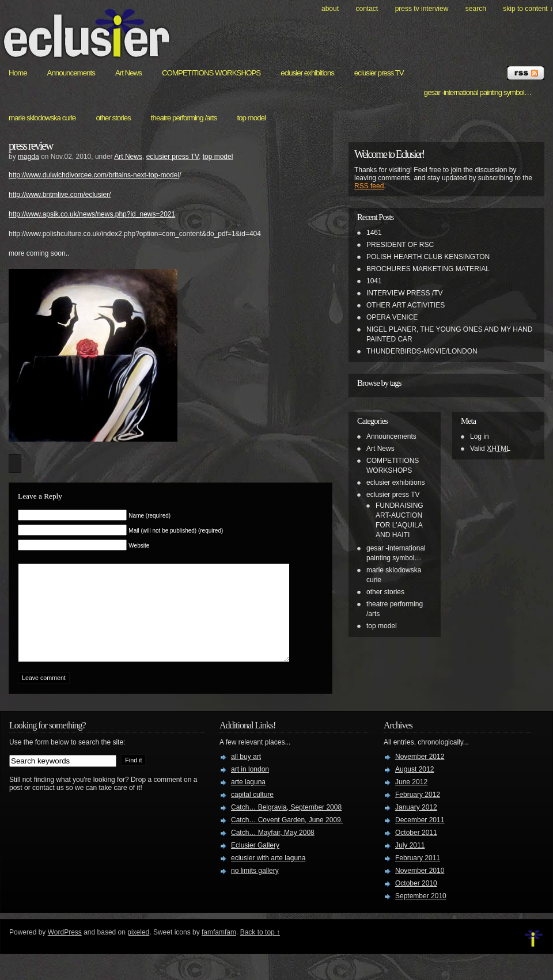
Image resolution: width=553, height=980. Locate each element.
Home (18, 73)
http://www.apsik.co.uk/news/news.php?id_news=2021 (92, 214)
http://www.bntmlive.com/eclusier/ (60, 195)
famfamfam (219, 949)
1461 (374, 233)
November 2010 (420, 888)
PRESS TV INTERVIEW (422, 9)
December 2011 (420, 837)
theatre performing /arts (184, 118)
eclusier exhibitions (307, 73)
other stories (113, 118)
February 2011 (418, 875)
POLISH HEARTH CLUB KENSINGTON (428, 257)
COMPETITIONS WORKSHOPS (211, 73)
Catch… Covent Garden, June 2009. (287, 837)
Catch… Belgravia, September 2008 (286, 825)
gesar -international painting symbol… (478, 92)
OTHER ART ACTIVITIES (406, 305)
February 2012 (418, 812)
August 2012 (414, 787)
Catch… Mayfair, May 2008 (273, 850)
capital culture (252, 812)
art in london (250, 787)
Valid (490, 449)
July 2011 (410, 863)
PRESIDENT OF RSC (400, 245)
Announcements (71, 73)
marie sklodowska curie (42, 118)
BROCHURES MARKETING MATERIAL (428, 269)
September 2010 (421, 913)
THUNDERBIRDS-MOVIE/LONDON (422, 351)
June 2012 (411, 799)
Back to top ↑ (260, 949)
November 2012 (420, 774)
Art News (128, 73)
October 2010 (416, 901)
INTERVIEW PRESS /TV (404, 293)
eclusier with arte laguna (268, 875)
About (330, 9)
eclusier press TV (379, 73)
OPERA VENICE (392, 317)
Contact (367, 9)
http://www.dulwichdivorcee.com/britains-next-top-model (94, 175)
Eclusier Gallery (255, 863)
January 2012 (416, 825)
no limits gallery (255, 888)
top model (251, 118)
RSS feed (369, 186)
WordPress (65, 949)
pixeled (138, 949)
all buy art (246, 774)
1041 (374, 281)
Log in (480, 436)
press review (31, 146)
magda (29, 157)
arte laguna (248, 799)
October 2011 (416, 850)
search (476, 9)
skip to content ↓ (528, 9)
